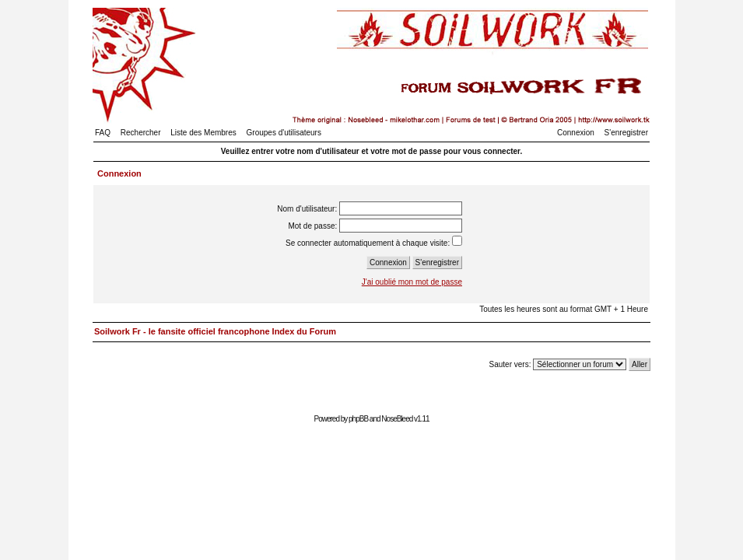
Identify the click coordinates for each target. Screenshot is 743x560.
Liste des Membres (203, 133)
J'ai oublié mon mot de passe (412, 282)
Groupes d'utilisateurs (284, 133)
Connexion (576, 133)
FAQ (103, 133)
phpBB (358, 419)
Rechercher (141, 133)
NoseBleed (397, 419)
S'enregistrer (626, 133)
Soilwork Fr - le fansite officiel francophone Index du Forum (215, 331)
